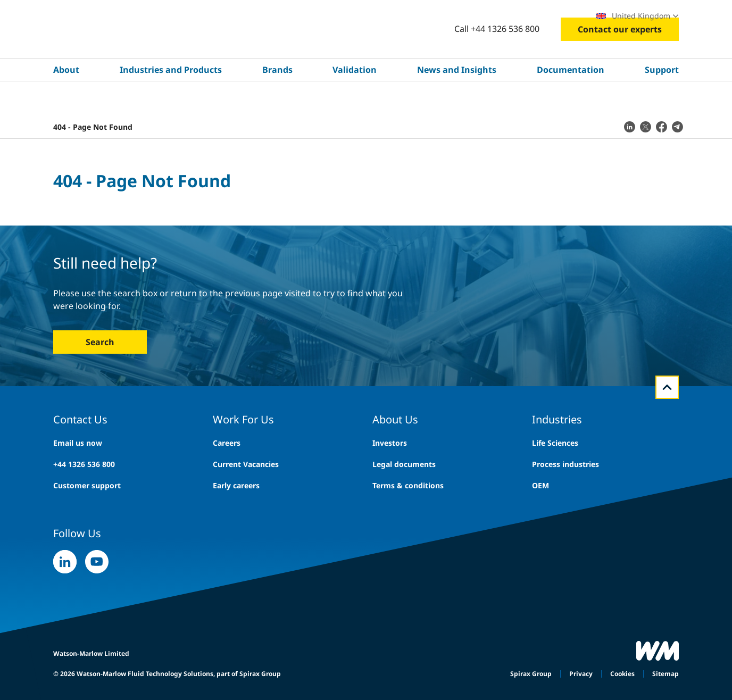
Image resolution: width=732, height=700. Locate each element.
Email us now (78, 443)
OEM (540, 485)
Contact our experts (620, 61)
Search (100, 342)
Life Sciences (555, 443)
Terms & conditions (408, 485)
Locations (559, 16)
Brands (277, 102)
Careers (453, 16)
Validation (355, 102)
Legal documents (404, 464)
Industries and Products (171, 102)
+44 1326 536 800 (84, 464)
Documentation (571, 102)
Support (662, 102)
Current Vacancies (246, 464)
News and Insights (457, 102)
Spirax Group (531, 674)
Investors (390, 443)
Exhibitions (505, 16)
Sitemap (666, 674)
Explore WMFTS (112, 16)
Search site (388, 16)
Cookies (622, 674)
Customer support (87, 485)
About (66, 102)
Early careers (236, 485)
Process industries (565, 464)
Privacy (581, 674)
